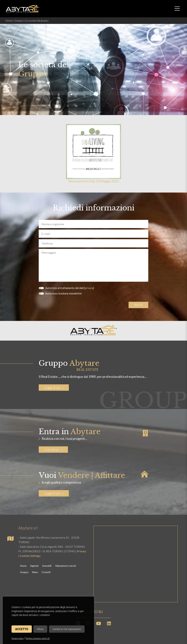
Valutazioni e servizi (66, 566)
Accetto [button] (22, 629)
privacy (89, 288)
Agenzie (34, 566)
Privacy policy (18, 638)
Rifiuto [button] (40, 629)
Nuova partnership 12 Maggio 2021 (93, 181)
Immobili (47, 566)
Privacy (82, 551)
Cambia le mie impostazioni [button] (67, 629)
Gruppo (19, 21)
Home (9, 21)
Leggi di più (54, 387)
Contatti (46, 572)
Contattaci (53, 449)
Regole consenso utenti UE (38, 638)
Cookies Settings (30, 556)
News (35, 572)
